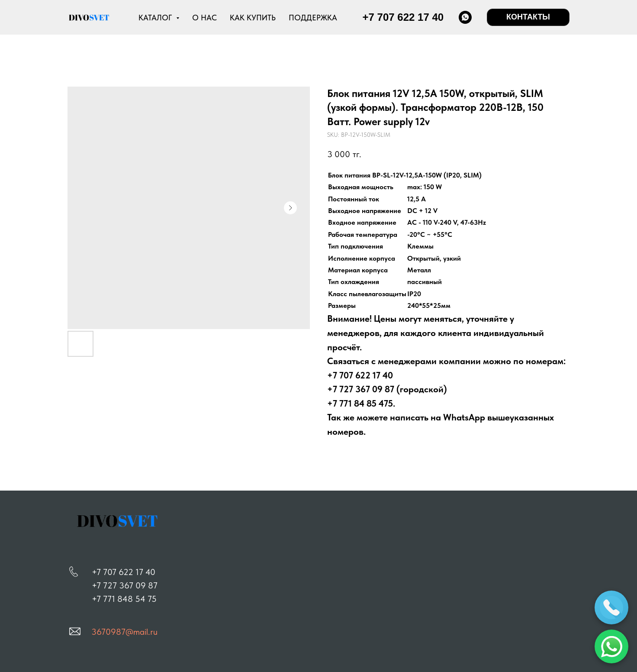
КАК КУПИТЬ (253, 18)
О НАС (204, 18)
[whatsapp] (465, 17)
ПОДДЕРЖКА (313, 18)
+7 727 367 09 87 (125, 585)
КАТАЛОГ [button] (156, 18)
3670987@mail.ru (124, 632)
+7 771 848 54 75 (124, 599)
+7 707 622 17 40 (124, 572)
